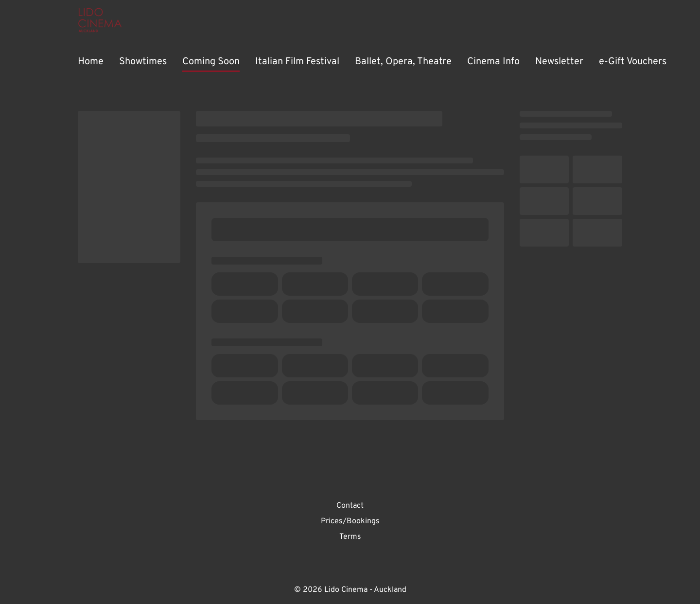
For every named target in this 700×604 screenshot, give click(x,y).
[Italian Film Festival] (297, 62)
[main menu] (372, 62)
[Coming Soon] (211, 62)
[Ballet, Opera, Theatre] (403, 62)
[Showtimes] (143, 62)
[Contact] (350, 506)
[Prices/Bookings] (350, 521)
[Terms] (350, 537)
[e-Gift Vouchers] (633, 62)
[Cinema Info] (493, 62)
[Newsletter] (559, 62)
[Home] (91, 62)
